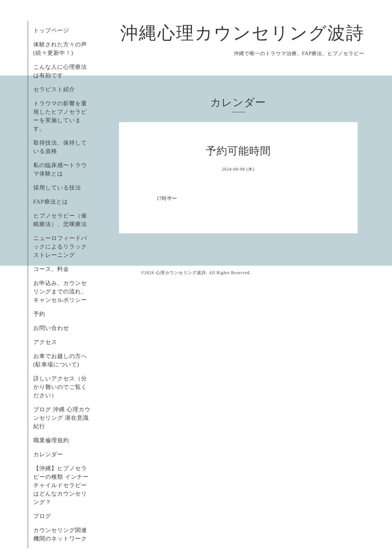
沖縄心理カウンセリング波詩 (242, 33)
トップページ (51, 30)
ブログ (42, 516)
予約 (39, 314)
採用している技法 (57, 188)
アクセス (45, 342)
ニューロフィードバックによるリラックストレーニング (60, 247)
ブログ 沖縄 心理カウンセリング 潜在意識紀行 (62, 418)
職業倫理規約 (51, 440)
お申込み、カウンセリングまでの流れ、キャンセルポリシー (60, 291)
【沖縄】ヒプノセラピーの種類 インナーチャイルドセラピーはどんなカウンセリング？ (61, 485)
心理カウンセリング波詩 (181, 273)
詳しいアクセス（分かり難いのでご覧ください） (60, 387)
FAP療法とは (51, 202)
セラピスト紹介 (54, 89)
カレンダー (48, 454)
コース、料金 (51, 269)
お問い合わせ (51, 328)
